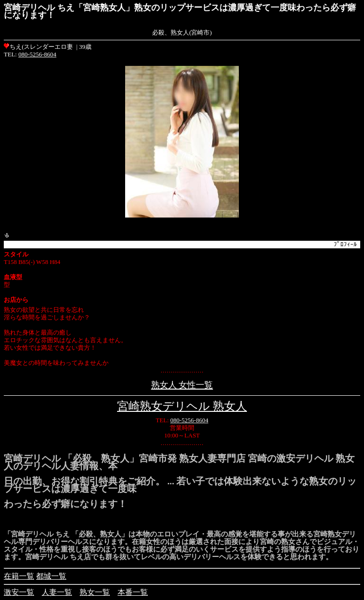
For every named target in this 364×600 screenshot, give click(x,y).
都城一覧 (51, 576)
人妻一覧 (57, 592)
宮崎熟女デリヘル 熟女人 (182, 406)
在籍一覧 (19, 576)
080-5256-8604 (37, 54)
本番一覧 (133, 592)
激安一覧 (19, 592)
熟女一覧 (95, 592)
